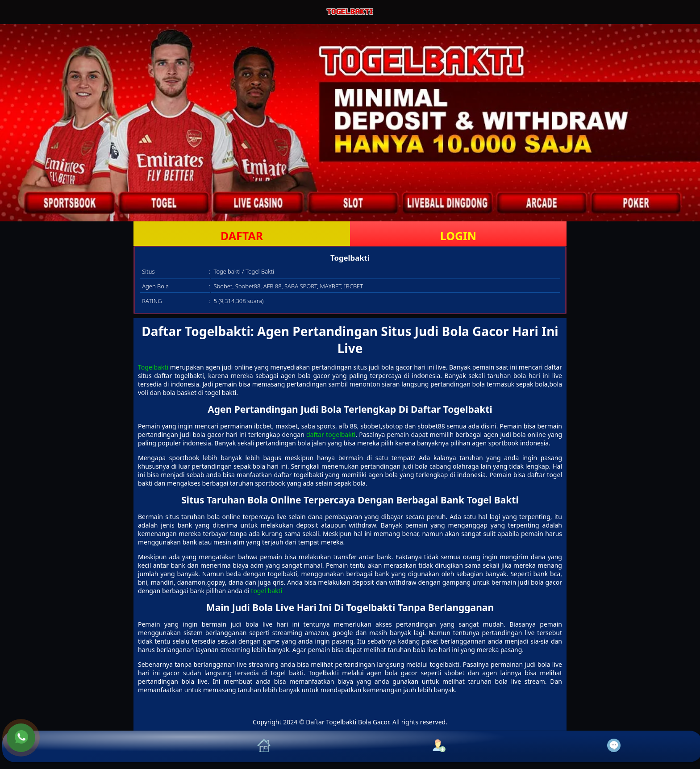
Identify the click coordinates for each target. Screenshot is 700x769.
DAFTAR (242, 236)
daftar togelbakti (331, 434)
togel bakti (267, 591)
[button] (90, 746)
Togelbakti (153, 367)
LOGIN (458, 236)
